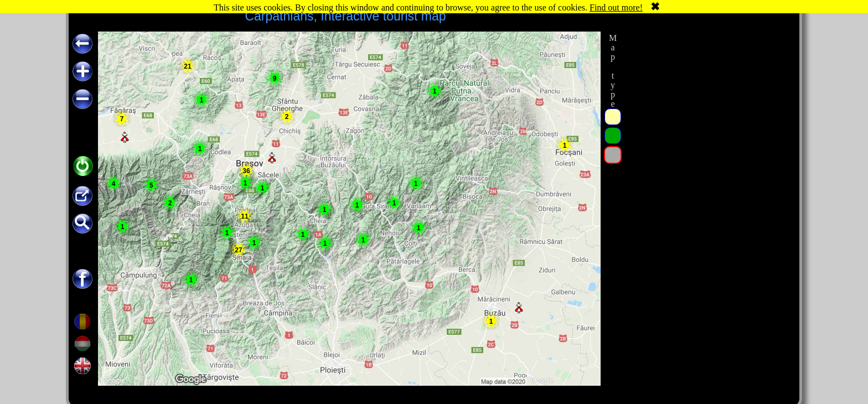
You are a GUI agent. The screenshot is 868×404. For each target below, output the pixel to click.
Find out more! (616, 7)
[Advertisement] (707, 198)
